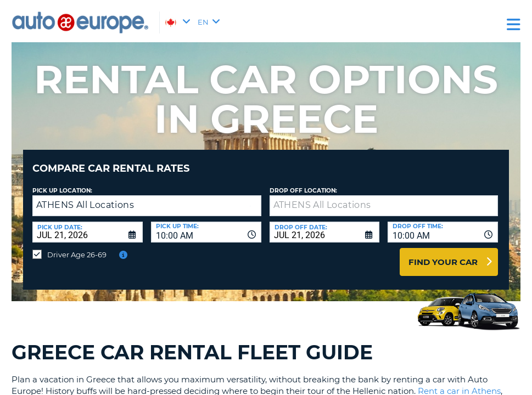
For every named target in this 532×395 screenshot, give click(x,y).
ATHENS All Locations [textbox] (85, 197)
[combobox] (206, 224)
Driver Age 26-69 (77, 246)
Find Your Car (443, 254)
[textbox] (384, 198)
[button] (250, 198)
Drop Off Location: (303, 182)
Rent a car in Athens (459, 383)
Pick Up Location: (62, 182)
